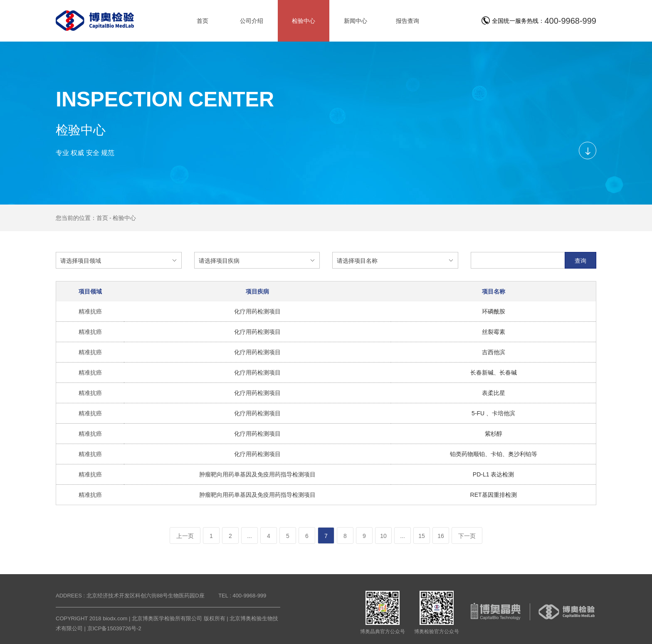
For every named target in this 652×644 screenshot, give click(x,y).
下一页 (467, 536)
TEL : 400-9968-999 (242, 596)
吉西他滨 (494, 352)
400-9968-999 (570, 21)
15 (422, 536)
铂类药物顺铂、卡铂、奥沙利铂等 (494, 454)
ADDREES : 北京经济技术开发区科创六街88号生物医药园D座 (130, 596)
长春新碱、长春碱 (494, 373)
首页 (102, 218)
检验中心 (124, 218)
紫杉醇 (494, 434)
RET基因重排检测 (494, 495)
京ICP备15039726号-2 (114, 628)
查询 (580, 261)
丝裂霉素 (494, 332)
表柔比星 (494, 393)
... (249, 536)
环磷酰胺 (494, 311)
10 (383, 536)
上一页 (185, 536)
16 (441, 536)
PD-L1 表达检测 (494, 474)
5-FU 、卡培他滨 (493, 413)
